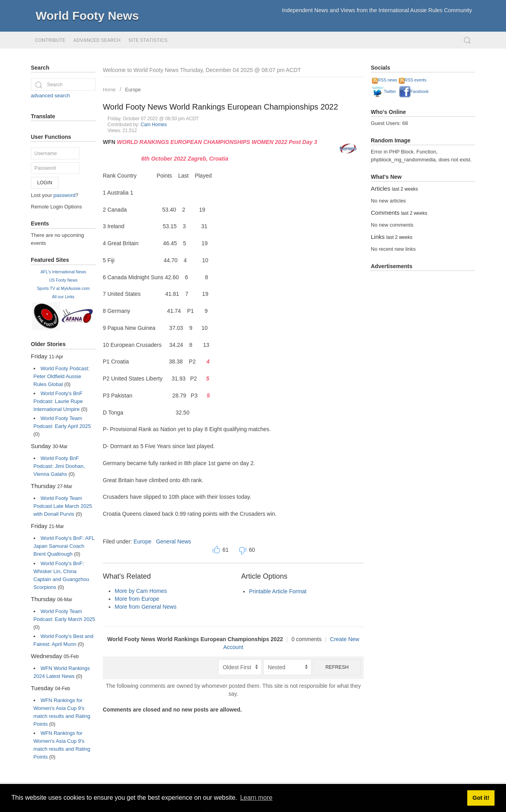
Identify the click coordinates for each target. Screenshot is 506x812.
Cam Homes (154, 125)
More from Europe (137, 599)
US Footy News (63, 280)
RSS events (413, 80)
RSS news (385, 80)
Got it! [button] (481, 798)
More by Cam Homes (141, 591)
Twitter (384, 92)
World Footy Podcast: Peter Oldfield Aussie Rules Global (62, 376)
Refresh (337, 667)
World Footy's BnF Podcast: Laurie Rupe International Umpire (58, 401)
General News (174, 541)
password (64, 195)
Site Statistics (148, 40)
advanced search (50, 96)
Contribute (50, 40)
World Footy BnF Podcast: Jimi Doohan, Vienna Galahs (59, 466)
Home (109, 90)
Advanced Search (97, 40)
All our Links (63, 297)
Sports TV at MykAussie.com (63, 289)
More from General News (145, 607)
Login (45, 183)
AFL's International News (63, 272)
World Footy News (87, 16)
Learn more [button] (256, 798)
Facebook (414, 92)
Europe (133, 90)
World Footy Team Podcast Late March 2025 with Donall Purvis (63, 506)
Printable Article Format (278, 591)
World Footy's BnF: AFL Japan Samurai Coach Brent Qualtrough (64, 546)
